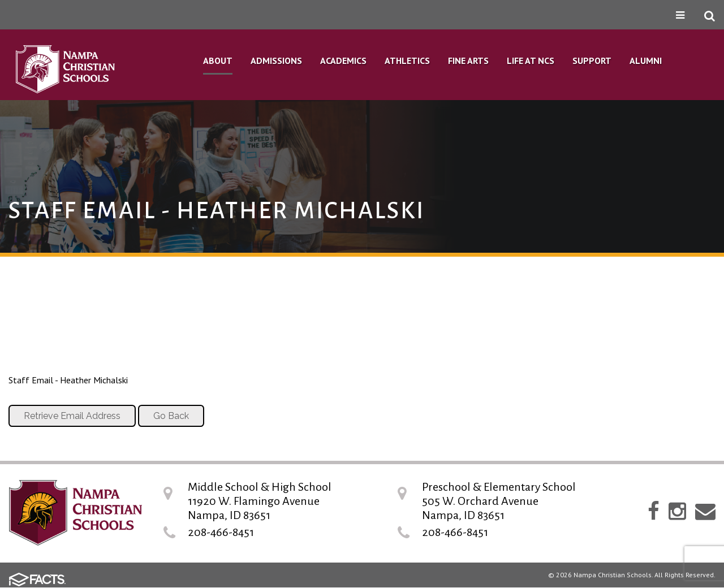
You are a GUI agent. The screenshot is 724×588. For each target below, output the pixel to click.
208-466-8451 (221, 532)
